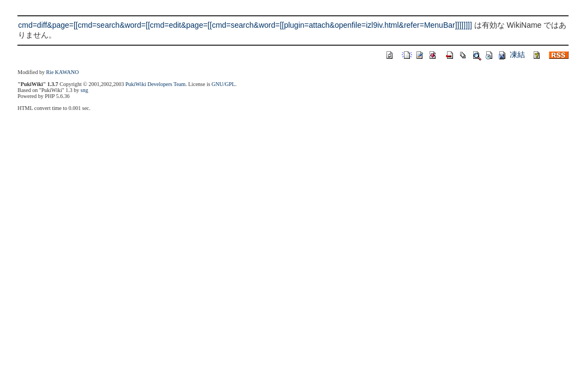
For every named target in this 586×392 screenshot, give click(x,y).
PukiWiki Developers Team (155, 84)
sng (84, 90)
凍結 (517, 54)
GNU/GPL (223, 84)
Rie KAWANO (62, 72)
